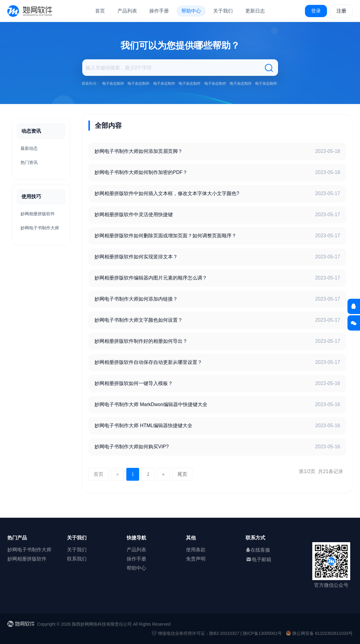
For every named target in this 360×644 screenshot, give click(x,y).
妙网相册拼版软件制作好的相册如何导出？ (141, 341)
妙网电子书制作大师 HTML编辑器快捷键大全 (143, 426)
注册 (341, 11)
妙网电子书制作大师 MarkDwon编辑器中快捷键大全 (151, 404)
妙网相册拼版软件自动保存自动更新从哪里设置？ (148, 362)
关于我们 (223, 11)
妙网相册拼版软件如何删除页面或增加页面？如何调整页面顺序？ (165, 236)
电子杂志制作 (113, 83)
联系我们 (77, 559)
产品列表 (127, 11)
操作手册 (159, 11)
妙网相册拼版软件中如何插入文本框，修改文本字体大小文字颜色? (167, 193)
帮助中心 (191, 11)
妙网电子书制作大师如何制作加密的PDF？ (141, 172)
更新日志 (255, 11)
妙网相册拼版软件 (38, 214)
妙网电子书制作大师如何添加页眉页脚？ (139, 151)
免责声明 (196, 559)
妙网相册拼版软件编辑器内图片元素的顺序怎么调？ (151, 278)
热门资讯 (29, 162)
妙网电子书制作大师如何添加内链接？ (136, 299)
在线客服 (258, 550)
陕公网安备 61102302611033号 (319, 633)
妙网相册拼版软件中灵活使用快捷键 (134, 215)
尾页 (182, 474)
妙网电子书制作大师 (40, 228)
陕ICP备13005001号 (262, 633)
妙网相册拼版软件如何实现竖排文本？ (136, 257)
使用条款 (196, 550)
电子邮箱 (258, 559)
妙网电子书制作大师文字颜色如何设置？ (139, 320)
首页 (100, 11)
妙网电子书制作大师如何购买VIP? (132, 447)
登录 (316, 11)
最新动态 (29, 148)
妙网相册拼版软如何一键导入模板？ (134, 383)
